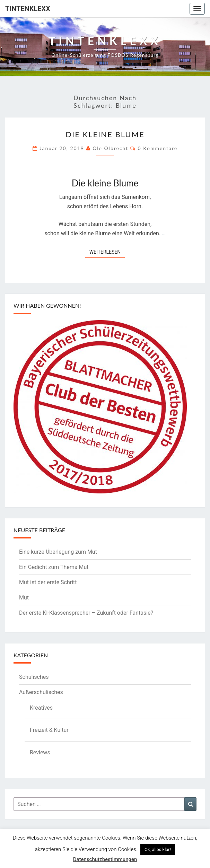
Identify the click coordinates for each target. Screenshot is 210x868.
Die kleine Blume (105, 134)
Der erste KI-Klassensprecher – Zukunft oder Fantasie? (86, 613)
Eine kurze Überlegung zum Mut (58, 552)
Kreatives (41, 708)
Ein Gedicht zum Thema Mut (54, 567)
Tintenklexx (28, 9)
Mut (24, 598)
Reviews (40, 752)
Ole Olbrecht (110, 148)
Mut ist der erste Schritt (48, 582)
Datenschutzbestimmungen (105, 859)
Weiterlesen (107, 251)
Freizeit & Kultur (49, 730)
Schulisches (34, 677)
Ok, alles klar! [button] (158, 849)
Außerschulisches (41, 692)
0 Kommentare (158, 148)
